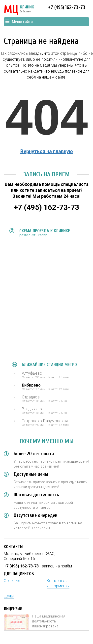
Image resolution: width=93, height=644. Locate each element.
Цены (9, 596)
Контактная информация (58, 583)
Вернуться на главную (47, 151)
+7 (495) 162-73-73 (67, 7)
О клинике (13, 581)
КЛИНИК (19, 10)
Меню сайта (19, 22)
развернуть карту (33, 235)
